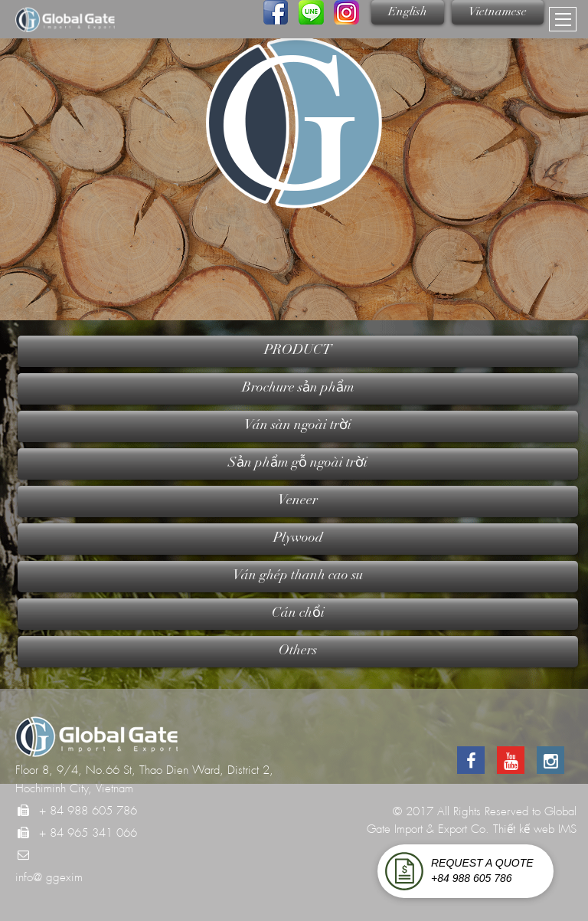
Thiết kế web (524, 829)
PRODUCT (298, 351)
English (408, 12)
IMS (567, 829)
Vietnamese (498, 12)
